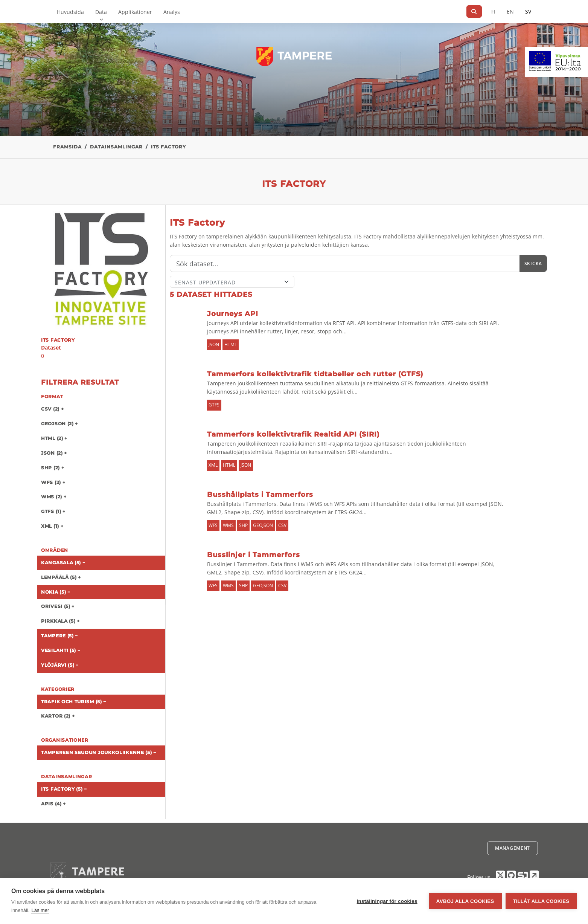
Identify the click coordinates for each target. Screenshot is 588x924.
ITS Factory (168, 147)
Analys (172, 12)
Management (513, 848)
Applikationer (135, 12)
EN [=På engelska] (510, 11)
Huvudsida (70, 12)
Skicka (533, 263)
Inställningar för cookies (387, 901)
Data (101, 12)
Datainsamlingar (116, 147)
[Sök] (474, 11)
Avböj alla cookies (465, 901)
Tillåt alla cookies (541, 901)
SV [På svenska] (528, 11)
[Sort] (232, 282)
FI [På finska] (493, 11)
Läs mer (40, 910)
